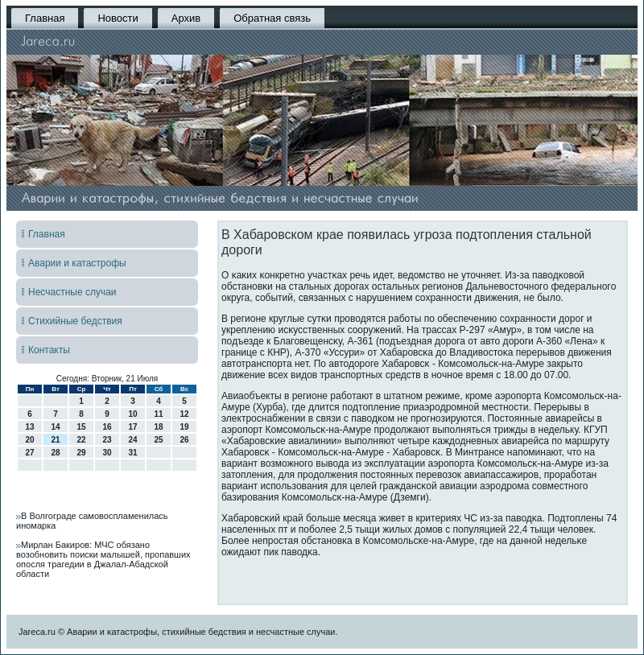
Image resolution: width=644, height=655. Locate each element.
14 (55, 427)
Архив (186, 18)
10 (132, 414)
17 (132, 427)
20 (29, 440)
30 (107, 453)
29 (81, 453)
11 (158, 414)
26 (184, 440)
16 (107, 427)
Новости (118, 18)
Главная (45, 18)
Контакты (49, 350)
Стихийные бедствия (75, 321)
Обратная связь (272, 18)
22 (81, 440)
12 (184, 414)
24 (132, 440)
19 (184, 427)
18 (158, 427)
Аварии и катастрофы (77, 263)
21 (55, 440)
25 (158, 440)
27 (29, 453)
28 (55, 453)
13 (29, 427)
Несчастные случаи (72, 292)
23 (107, 440)
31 (132, 453)
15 (81, 427)
